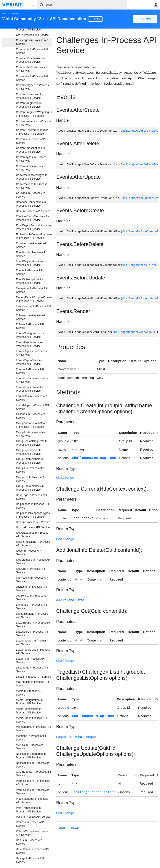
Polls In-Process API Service (33, 817)
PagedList (65, 731)
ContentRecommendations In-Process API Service (32, 132)
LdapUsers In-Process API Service (32, 634)
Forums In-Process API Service (30, 371)
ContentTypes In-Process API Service (31, 159)
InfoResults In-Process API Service (32, 580)
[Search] (82, 5)
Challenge (65, 475)
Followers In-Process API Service (31, 317)
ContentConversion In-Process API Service (30, 96)
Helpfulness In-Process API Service (33, 506)
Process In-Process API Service (30, 824)
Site (34, 5)
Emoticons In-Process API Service (32, 245)
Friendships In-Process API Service (32, 407)
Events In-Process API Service (30, 272)
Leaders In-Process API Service (30, 661)
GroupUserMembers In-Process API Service (30, 488)
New (148, 19)
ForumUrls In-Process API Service (32, 398)
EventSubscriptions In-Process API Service (30, 281)
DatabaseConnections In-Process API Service (31, 204)
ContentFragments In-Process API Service (29, 105)
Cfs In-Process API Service (32, 35)
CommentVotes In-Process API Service (32, 69)
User (156, 5)
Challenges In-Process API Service (32, 42)
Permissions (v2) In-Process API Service (33, 783)
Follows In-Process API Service (30, 326)
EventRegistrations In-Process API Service (29, 263)
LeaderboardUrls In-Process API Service (33, 652)
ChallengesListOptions (93, 710)
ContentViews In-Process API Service (31, 168)
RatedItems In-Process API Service (32, 851)
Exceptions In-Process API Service (32, 290)
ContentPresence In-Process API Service (33, 123)
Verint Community (10, 13)
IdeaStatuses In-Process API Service (33, 562)
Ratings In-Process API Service (30, 860)
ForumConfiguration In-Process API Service (30, 335)
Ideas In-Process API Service (29, 553)
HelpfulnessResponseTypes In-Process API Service (33, 515)
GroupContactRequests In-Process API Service (32, 443)
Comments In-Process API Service (32, 51)
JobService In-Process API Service (32, 598)
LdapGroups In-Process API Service (33, 625)
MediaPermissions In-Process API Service (29, 711)
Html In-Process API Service (33, 522)
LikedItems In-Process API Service (32, 669)
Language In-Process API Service (31, 607)
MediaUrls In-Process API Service (31, 720)
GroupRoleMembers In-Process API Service (30, 461)
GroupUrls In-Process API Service (32, 479)
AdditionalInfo (70, 596)
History (75, 821)
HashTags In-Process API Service (31, 497)
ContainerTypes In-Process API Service (32, 87)
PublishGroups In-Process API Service (32, 833)
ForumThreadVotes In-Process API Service (30, 389)
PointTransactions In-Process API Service (29, 810)
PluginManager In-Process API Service (32, 801)
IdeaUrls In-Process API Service (30, 571)
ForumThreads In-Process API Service (32, 380)
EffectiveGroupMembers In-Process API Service (33, 218)
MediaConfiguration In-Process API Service (30, 702)
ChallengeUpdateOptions (94, 785)
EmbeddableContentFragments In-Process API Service (34, 236)
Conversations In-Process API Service (32, 186)
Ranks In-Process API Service (29, 842)
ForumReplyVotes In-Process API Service (29, 362)
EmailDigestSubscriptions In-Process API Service (33, 227)
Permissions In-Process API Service (33, 792)
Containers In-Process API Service (32, 78)
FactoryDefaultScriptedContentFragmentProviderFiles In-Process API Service (34, 299)
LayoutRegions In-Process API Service (32, 616)
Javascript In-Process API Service (31, 589)
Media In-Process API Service (29, 693)
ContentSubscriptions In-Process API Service (31, 150)
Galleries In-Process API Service (31, 416)
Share (62, 821)
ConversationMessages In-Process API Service (32, 177)
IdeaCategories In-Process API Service (32, 535)
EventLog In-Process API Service (31, 254)
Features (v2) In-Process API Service (34, 308)
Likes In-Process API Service (34, 677)
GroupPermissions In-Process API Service (29, 452)
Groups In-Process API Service (30, 470)
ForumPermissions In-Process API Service (29, 344)
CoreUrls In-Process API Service (31, 195)
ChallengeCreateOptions (94, 455)
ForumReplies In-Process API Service (31, 353)
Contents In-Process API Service (31, 141)
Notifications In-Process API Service (33, 765)
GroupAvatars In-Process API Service (31, 434)
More (97, 19)
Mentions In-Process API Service (31, 738)
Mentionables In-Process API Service (34, 729)
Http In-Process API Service (33, 527)
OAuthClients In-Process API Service (33, 774)
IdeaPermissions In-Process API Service (33, 544)
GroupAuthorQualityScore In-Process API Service (32, 425)
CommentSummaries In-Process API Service (31, 60)
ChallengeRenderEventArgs (132, 332)
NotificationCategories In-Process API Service (31, 756)
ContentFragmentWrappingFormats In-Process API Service (34, 114)
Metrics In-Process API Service (30, 747)
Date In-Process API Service (33, 211)
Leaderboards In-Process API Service (31, 642)
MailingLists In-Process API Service (33, 684)
